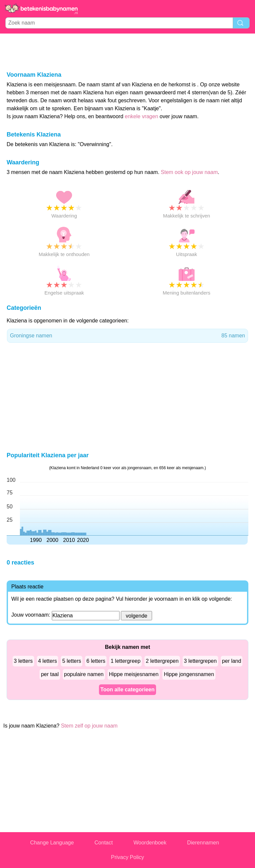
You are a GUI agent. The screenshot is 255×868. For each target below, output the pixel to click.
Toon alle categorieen (127, 690)
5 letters (72, 661)
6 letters (96, 661)
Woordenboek (150, 843)
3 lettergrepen (200, 661)
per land (232, 661)
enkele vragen (142, 116)
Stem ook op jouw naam (189, 172)
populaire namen (84, 674)
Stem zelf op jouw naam (89, 726)
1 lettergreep (126, 661)
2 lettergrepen (162, 661)
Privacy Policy (127, 857)
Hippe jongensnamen (189, 674)
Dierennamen (203, 843)
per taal (50, 674)
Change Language (52, 843)
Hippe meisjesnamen (134, 674)
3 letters (23, 661)
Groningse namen (127, 336)
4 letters (48, 661)
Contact (104, 843)
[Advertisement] (127, 52)
